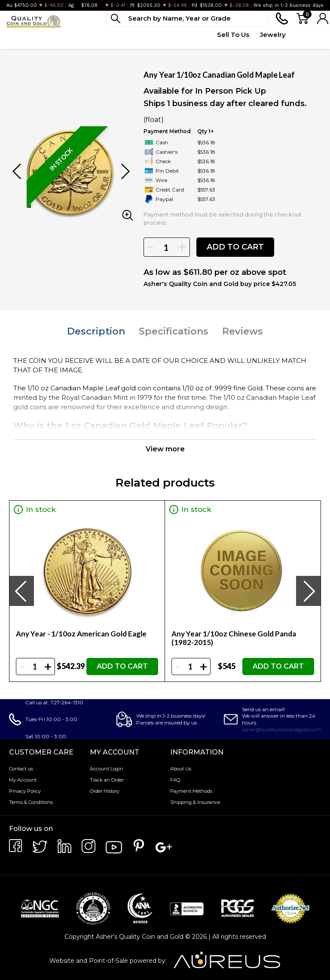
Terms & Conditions (31, 802)
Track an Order (107, 780)
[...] (187, 19)
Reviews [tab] (243, 331)
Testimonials (307, 35)
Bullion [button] (17, 35)
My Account (23, 780)
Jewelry (273, 35)
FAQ (175, 780)
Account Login (107, 769)
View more (165, 449)
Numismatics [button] (60, 35)
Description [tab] (96, 331)
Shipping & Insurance (195, 802)
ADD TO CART (235, 247)
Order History (105, 791)
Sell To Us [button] (233, 35)
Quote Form (196, 39)
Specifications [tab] (174, 331)
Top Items (165, 39)
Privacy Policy (25, 791)
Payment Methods (191, 791)
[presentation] (21, 591)
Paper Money (104, 39)
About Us (181, 769)
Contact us (21, 769)
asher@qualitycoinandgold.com (281, 729)
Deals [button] (136, 35)
